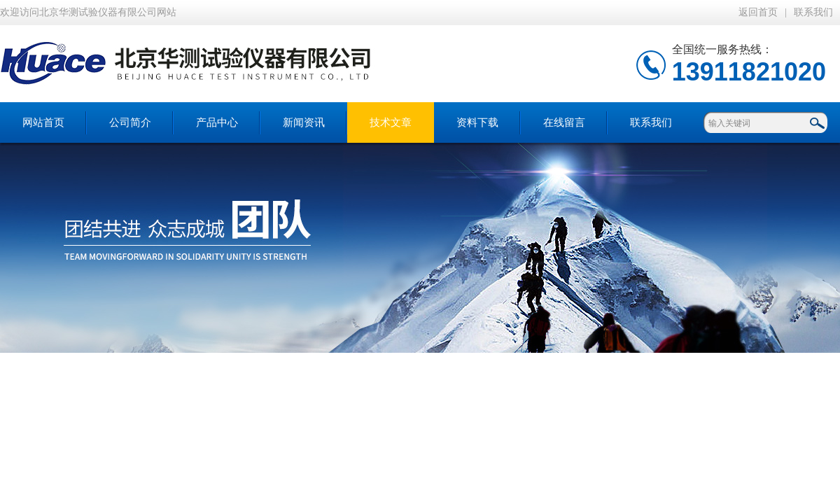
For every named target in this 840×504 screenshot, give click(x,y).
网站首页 (43, 122)
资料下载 (477, 122)
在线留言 (564, 122)
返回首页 (758, 12)
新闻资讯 (304, 122)
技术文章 (391, 122)
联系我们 (813, 12)
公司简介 (130, 122)
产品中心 (217, 122)
